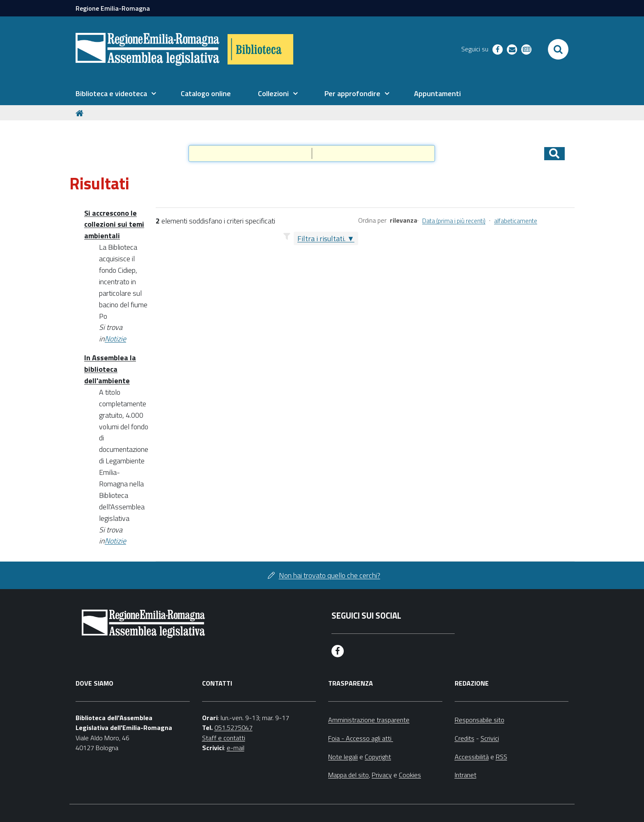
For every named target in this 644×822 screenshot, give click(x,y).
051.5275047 (233, 728)
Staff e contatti (224, 738)
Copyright (378, 757)
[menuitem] (116, 94)
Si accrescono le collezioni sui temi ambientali (114, 224)
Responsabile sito (480, 720)
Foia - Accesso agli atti (361, 738)
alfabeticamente (516, 221)
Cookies (410, 775)
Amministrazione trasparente (369, 720)
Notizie (115, 339)
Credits (465, 738)
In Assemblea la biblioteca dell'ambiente (110, 369)
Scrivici (490, 738)
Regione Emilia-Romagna (113, 8)
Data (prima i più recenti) (454, 221)
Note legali (343, 757)
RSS (501, 757)
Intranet (466, 775)
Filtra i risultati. (321, 238)
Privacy (382, 775)
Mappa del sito (348, 775)
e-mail (236, 748)
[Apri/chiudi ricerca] (558, 49)
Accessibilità (472, 757)
